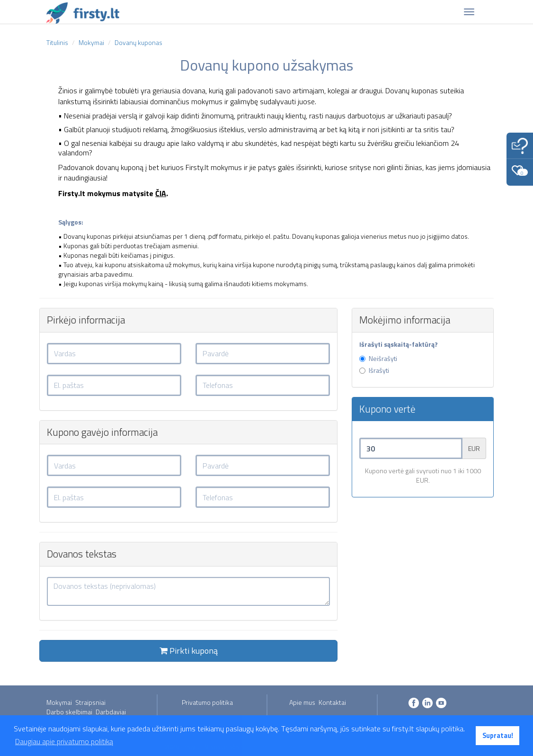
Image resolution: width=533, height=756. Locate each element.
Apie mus (302, 702)
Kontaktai (332, 702)
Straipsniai (90, 702)
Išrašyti (374, 370)
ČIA (161, 193)
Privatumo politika (207, 702)
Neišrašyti (378, 359)
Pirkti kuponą (189, 651)
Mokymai (59, 702)
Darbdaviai (111, 712)
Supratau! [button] (498, 736)
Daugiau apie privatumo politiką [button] (64, 741)
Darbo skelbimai (69, 712)
